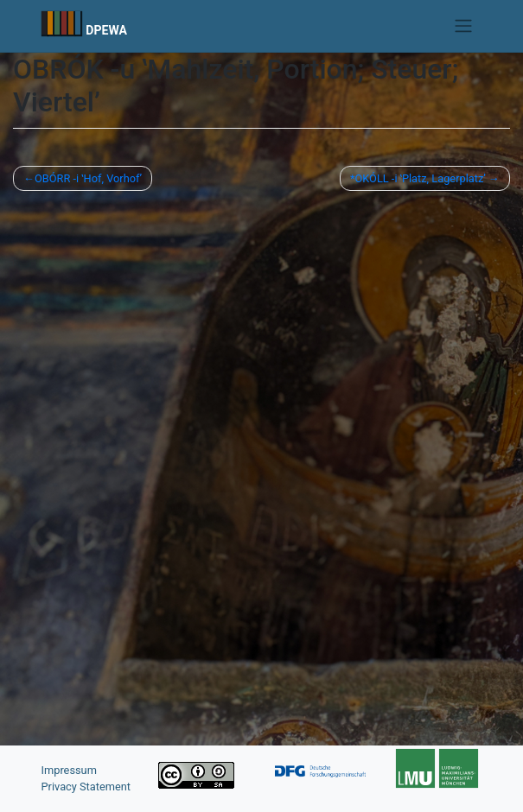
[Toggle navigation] (463, 26)
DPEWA (106, 30)
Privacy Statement (86, 787)
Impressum (69, 770)
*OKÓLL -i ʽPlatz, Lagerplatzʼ (418, 178)
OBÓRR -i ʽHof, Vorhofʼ (88, 178)
